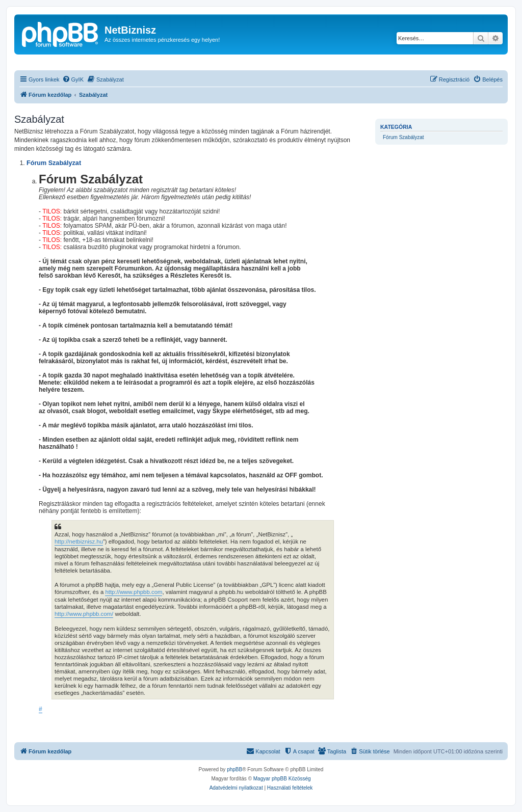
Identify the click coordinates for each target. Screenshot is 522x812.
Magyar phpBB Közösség (282, 779)
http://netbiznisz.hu (79, 542)
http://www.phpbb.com (134, 592)
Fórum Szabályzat (403, 137)
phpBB (234, 769)
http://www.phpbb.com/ (84, 614)
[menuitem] (73, 79)
